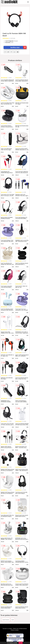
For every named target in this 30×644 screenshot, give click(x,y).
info (13, 83)
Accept (21, 643)
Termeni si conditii (7, 629)
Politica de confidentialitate (20, 629)
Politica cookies (15, 630)
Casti (13, 620)
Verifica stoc (18, 47)
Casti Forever (6, 620)
